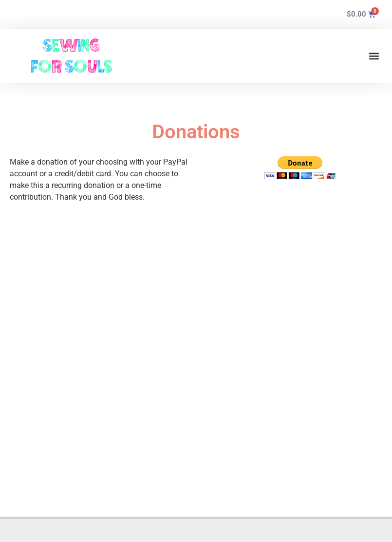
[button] (374, 56)
